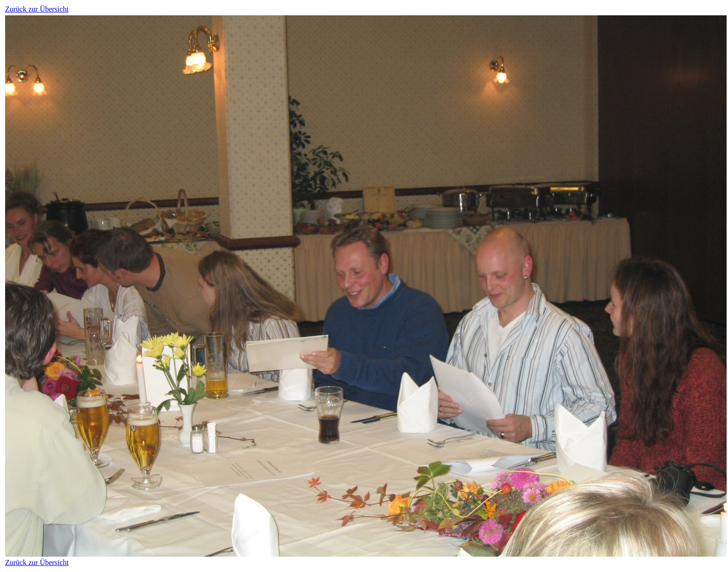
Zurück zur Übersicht (37, 9)
